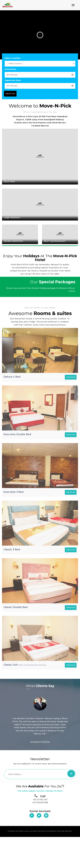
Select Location (13, 58)
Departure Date (13, 81)
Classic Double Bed (16, 607)
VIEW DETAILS (71, 377)
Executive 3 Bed (14, 492)
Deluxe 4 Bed (12, 377)
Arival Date (10, 69)
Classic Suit (25, 665)
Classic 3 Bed (12, 549)
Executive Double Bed (17, 434)
